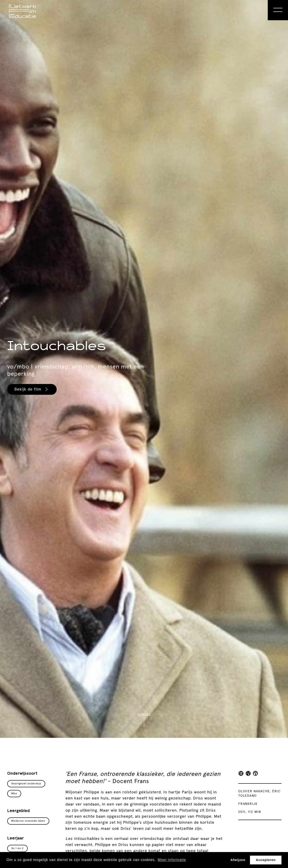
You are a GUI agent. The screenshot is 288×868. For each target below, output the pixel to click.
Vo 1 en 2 (17, 848)
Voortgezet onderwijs (26, 784)
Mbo (14, 794)
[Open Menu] (278, 10)
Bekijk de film (32, 389)
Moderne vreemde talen (28, 821)
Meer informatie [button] (172, 860)
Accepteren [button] (266, 860)
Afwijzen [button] (238, 860)
